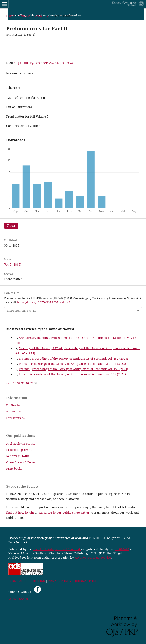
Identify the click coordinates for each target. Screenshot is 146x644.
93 (15, 383)
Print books (14, 469)
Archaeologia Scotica (21, 443)
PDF (13, 226)
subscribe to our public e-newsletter (64, 512)
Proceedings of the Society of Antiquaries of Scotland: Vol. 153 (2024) (80, 369)
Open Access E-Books (21, 462)
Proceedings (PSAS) (20, 450)
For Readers (14, 405)
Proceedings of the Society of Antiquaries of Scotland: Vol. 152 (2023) (80, 359)
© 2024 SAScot (19, 599)
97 (31, 383)
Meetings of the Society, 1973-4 (41, 348)
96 (27, 383)
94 (19, 383)
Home (10, 16)
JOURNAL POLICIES (89, 581)
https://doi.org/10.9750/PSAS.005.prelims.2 (43, 63)
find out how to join (20, 512)
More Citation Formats (22, 311)
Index (23, 364)
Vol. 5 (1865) (43, 16)
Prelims (24, 359)
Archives (24, 16)
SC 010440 (122, 549)
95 (23, 383)
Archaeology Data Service (93, 557)
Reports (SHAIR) (18, 456)
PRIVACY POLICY (60, 581)
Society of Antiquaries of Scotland (57, 549)
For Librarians (15, 418)
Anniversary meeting (34, 338)
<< (8, 383)
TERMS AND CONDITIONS (27, 581)
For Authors (14, 411)
